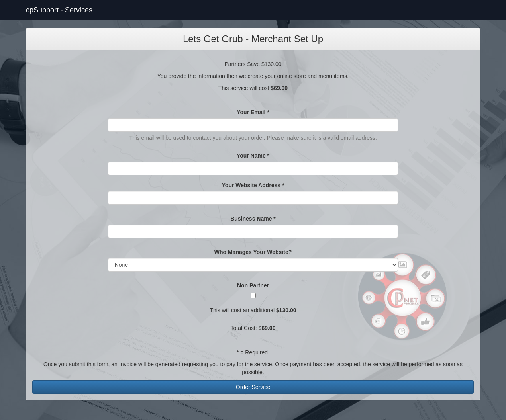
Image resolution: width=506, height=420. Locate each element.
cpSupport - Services (59, 10)
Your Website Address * (253, 185)
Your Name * (253, 156)
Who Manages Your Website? (253, 252)
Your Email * (253, 112)
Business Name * (253, 219)
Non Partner (253, 285)
